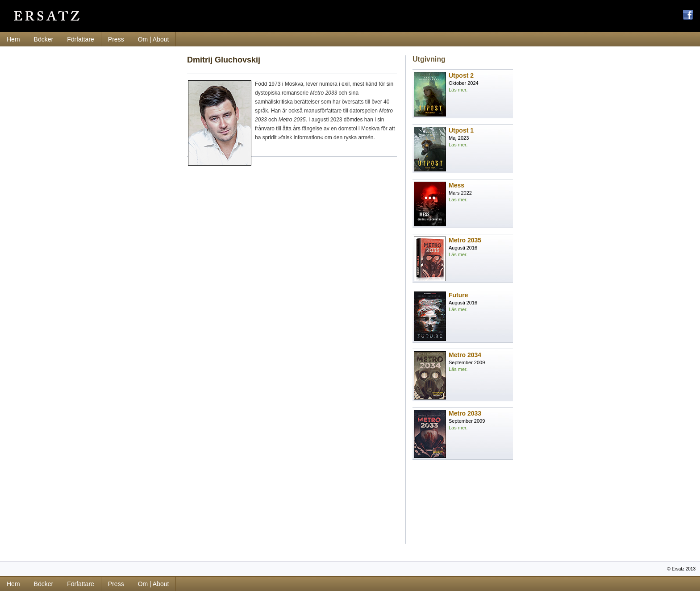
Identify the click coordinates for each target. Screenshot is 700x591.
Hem (13, 39)
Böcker (44, 39)
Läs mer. (458, 90)
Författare (81, 39)
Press (116, 39)
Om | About (154, 39)
